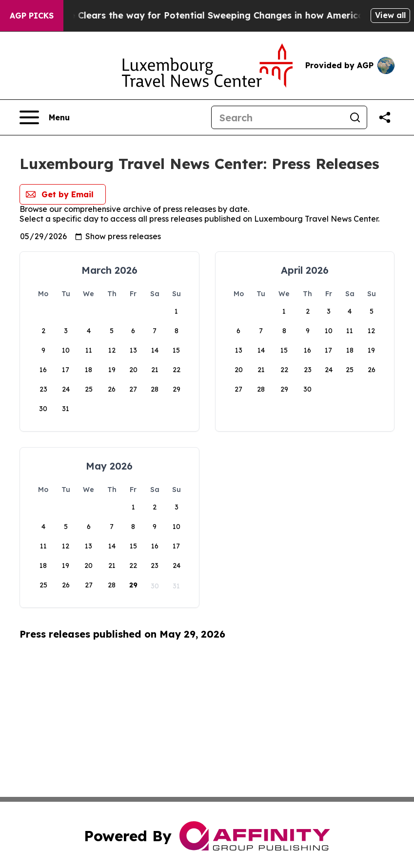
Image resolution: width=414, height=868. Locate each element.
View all (390, 15)
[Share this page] (385, 117)
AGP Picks (32, 16)
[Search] (277, 117)
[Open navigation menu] (45, 117)
